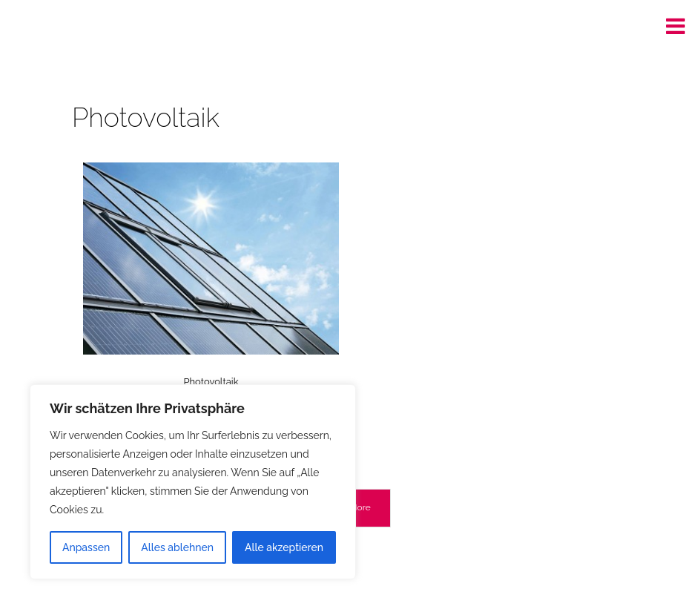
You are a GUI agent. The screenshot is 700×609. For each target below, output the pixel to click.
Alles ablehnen (177, 547)
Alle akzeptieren (284, 547)
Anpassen (86, 547)
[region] (193, 482)
